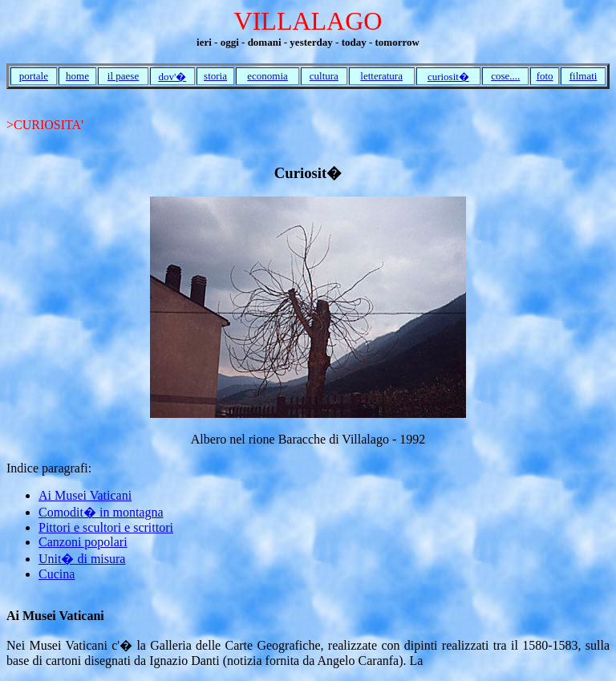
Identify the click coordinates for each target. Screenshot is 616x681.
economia (267, 76)
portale (34, 76)
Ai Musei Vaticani (85, 495)
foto (545, 76)
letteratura (381, 76)
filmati (584, 76)
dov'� (172, 77)
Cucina (57, 574)
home (77, 76)
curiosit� (448, 77)
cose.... (505, 76)
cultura (324, 76)
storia (215, 76)
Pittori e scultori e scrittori (106, 527)
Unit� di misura (82, 559)
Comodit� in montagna (101, 512)
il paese (123, 76)
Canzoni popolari (83, 542)
